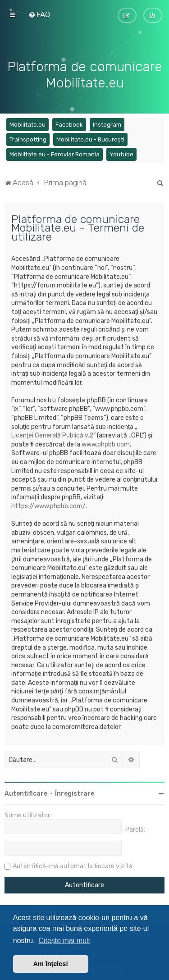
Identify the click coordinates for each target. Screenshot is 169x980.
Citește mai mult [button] (64, 941)
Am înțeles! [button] (51, 964)
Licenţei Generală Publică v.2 (52, 435)
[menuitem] (39, 14)
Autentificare (26, 793)
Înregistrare (75, 793)
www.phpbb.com (106, 443)
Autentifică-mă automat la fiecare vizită (73, 865)
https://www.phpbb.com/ (48, 505)
